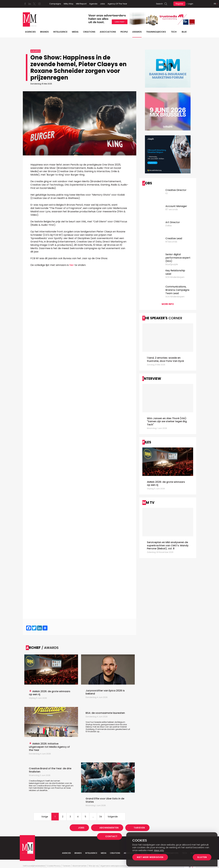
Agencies (30, 32)
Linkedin (30, 4)
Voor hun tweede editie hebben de (102, 722)
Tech (174, 32)
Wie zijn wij (94, 866)
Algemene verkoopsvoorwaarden (116, 866)
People (124, 32)
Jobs (103, 4)
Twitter (34, 4)
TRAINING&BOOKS (156, 32)
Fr (215, 4)
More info (168, 304)
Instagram (39, 4)
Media (75, 32)
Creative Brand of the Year (49, 786)
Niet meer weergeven (150, 857)
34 (101, 817)
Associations (108, 32)
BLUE (184, 32)
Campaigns (55, 4)
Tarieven (139, 828)
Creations (89, 32)
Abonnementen (109, 828)
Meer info (159, 850)
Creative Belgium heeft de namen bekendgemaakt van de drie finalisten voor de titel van (50, 783)
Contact (111, 836)
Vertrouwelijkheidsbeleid (34, 866)
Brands (44, 32)
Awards (137, 32)
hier (72, 265)
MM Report (81, 4)
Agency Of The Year (117, 4)
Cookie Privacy (54, 866)
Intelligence (60, 32)
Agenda (93, 4)
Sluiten (202, 857)
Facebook (25, 4)
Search (159, 4)
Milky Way (69, 4)
